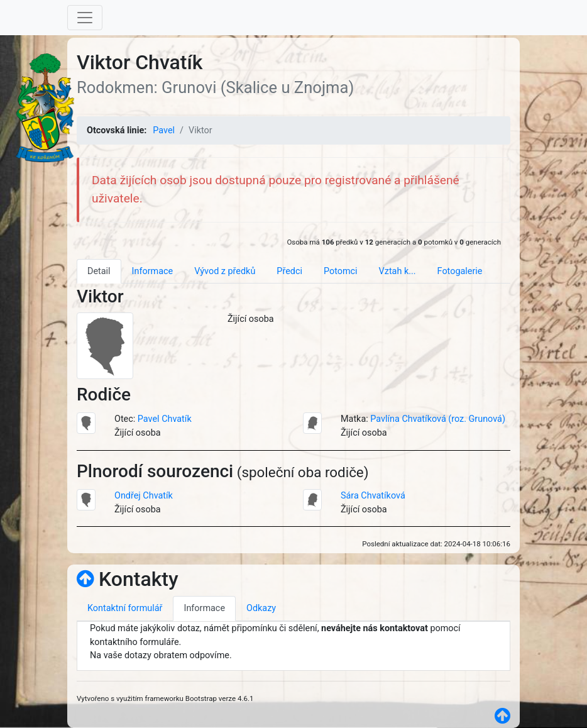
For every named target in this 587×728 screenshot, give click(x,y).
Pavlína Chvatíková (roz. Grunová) (438, 419)
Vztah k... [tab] (398, 271)
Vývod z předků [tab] (225, 271)
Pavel (164, 130)
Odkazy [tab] (261, 608)
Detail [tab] (99, 271)
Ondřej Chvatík (144, 496)
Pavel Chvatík (165, 419)
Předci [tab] (289, 271)
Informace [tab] (153, 271)
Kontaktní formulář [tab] (125, 608)
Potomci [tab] (341, 271)
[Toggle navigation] (85, 18)
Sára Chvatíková (373, 496)
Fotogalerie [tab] (460, 271)
